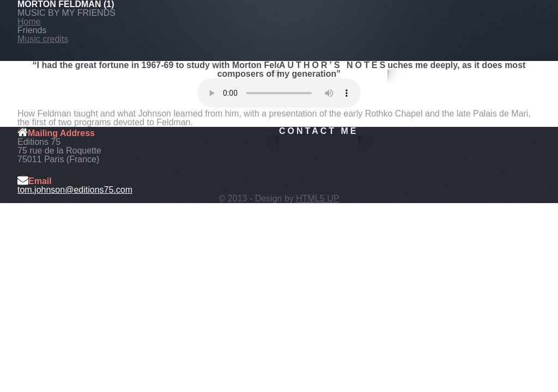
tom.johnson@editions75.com (75, 190)
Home (29, 22)
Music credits (43, 39)
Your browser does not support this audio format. (279, 93)
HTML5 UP (317, 198)
